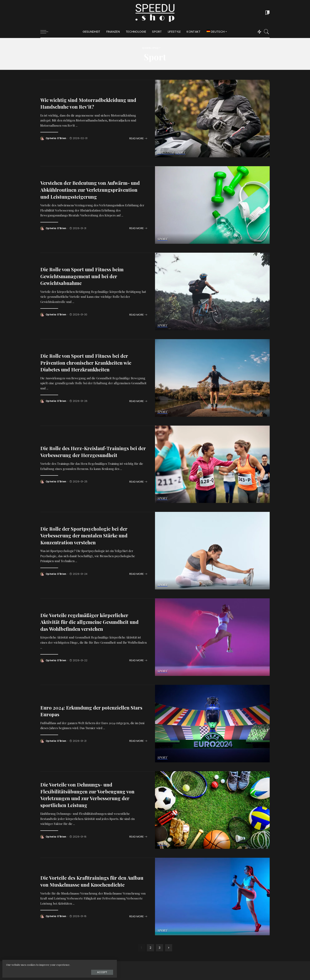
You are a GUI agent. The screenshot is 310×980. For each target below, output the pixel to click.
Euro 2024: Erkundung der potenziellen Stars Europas (89, 711)
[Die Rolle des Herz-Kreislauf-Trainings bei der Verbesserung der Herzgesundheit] (212, 464)
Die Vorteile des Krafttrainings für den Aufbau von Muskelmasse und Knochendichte (88, 881)
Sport (181, 153)
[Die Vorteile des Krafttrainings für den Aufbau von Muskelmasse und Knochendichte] (212, 897)
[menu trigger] (46, 32)
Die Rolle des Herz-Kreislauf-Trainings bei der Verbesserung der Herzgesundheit (92, 448)
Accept (47, 971)
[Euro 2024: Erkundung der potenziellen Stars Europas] (212, 724)
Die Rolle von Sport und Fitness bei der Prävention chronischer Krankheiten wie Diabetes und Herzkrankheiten (91, 362)
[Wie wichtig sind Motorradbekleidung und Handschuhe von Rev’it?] (212, 119)
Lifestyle (166, 153)
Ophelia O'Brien (56, 138)
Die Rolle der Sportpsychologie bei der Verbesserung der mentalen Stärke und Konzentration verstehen (88, 535)
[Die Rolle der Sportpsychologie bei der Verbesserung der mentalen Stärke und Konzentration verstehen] (212, 551)
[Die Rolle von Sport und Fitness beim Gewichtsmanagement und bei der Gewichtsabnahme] (212, 291)
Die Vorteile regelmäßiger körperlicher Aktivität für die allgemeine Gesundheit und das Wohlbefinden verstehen (89, 622)
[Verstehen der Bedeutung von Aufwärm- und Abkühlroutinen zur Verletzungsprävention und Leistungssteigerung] (212, 205)
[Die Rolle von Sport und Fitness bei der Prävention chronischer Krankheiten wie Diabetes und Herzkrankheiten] (212, 378)
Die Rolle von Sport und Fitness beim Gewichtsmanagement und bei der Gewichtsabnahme (86, 276)
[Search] (267, 32)
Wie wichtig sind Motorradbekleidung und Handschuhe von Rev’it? (93, 103)
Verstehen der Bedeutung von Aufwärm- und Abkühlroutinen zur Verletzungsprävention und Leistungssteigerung (90, 189)
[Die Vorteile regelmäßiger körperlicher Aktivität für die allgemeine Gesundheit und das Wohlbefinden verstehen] (212, 637)
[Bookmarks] (267, 13)
